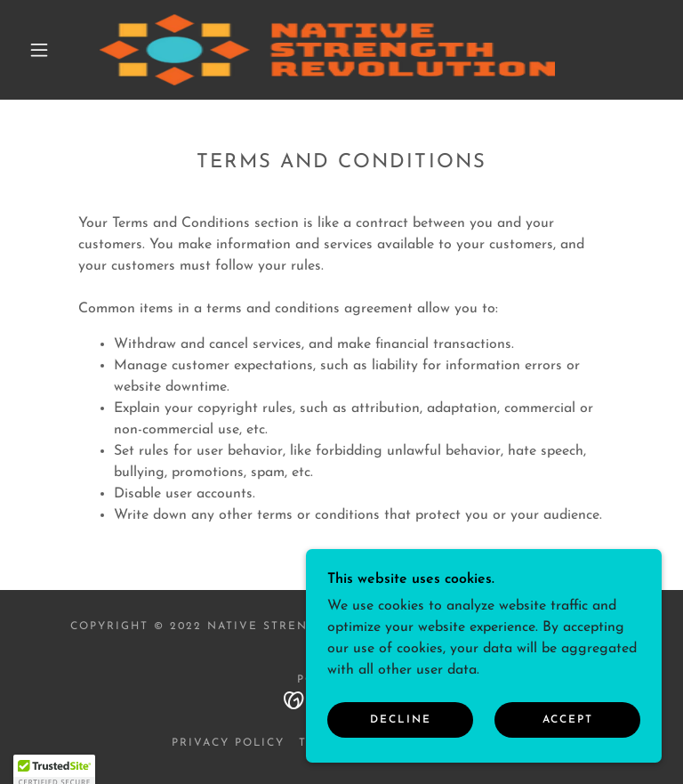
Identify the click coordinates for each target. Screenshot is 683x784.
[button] (39, 50)
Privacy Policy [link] (228, 743)
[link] (327, 50)
